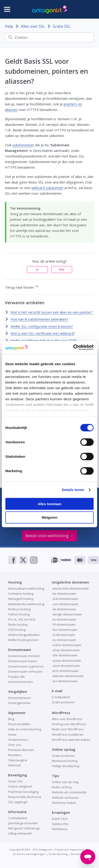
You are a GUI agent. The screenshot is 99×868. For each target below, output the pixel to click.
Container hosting (21, 594)
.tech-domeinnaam (65, 671)
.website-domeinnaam (68, 676)
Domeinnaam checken (24, 656)
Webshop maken (64, 803)
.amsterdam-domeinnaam (70, 588)
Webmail (14, 765)
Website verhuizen (65, 798)
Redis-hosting (18, 624)
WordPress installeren (68, 734)
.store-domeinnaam (66, 666)
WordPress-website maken (71, 740)
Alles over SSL (33, 26)
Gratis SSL (62, 26)
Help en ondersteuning (25, 729)
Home (12, 734)
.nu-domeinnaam (64, 640)
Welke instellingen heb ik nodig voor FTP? (44, 341)
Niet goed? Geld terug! (24, 828)
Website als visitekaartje (69, 792)
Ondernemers (18, 740)
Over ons (15, 745)
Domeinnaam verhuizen (25, 671)
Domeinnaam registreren (26, 666)
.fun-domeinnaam (65, 630)
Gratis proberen (63, 702)
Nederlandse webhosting (26, 604)
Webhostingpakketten (24, 635)
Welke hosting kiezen (23, 640)
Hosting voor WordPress (69, 724)
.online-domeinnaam (67, 645)
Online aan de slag (65, 782)
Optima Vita (60, 824)
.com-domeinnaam (65, 604)
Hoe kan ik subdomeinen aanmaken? (39, 319)
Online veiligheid (20, 786)
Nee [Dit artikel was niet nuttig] (62, 269)
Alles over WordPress (67, 719)
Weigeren (49, 517)
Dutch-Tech (60, 819)
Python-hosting (19, 614)
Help (9, 26)
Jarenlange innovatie (23, 823)
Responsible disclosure (25, 797)
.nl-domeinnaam (63, 635)
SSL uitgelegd (18, 802)
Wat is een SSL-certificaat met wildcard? (43, 333)
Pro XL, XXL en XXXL (22, 619)
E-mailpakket (61, 697)
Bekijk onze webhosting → (49, 536)
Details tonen (73, 490)
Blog (11, 719)
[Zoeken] (49, 37)
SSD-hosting (17, 630)
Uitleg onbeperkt (20, 833)
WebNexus (60, 829)
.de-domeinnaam (64, 609)
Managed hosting (21, 599)
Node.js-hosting (19, 609)
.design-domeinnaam (67, 614)
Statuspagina (18, 760)
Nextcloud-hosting (65, 761)
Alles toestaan (49, 504)
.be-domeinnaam (64, 594)
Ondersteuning (58, 854)
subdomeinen (23, 145)
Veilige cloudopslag (65, 766)
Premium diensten (21, 750)
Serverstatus (78, 854)
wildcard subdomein (47, 188)
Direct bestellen (19, 724)
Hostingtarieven (19, 703)
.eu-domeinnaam (64, 619)
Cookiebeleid (18, 818)
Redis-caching (62, 787)
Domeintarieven (20, 698)
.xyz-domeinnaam (65, 681)
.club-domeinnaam (65, 599)
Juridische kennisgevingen (29, 854)
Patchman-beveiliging (23, 792)
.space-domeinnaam (66, 661)
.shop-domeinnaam (66, 650)
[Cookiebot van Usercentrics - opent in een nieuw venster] (73, 347)
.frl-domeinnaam (64, 624)
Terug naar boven (22, 287)
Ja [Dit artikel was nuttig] (37, 269)
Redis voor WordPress (68, 729)
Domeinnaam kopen (23, 661)
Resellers (15, 755)
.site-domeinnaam (65, 655)
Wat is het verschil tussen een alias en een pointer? (52, 312)
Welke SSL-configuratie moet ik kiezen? (42, 326)
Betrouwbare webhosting (26, 588)
